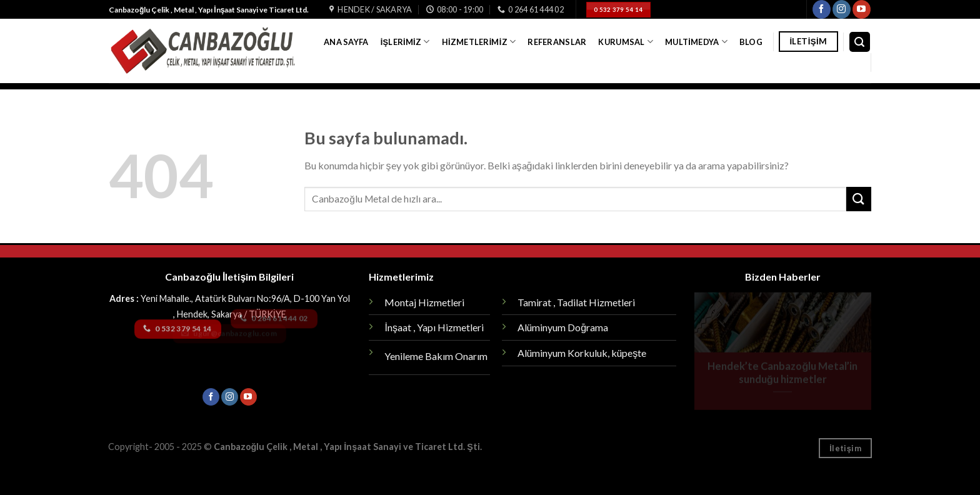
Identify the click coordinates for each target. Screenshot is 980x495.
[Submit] (859, 199)
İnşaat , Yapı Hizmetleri (434, 327)
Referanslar (557, 42)
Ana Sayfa (346, 42)
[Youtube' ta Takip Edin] (862, 9)
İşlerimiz (405, 42)
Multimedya (696, 42)
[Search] (860, 42)
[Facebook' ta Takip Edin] (822, 9)
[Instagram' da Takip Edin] (842, 9)
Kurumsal (626, 42)
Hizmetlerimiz (479, 42)
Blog (751, 42)
